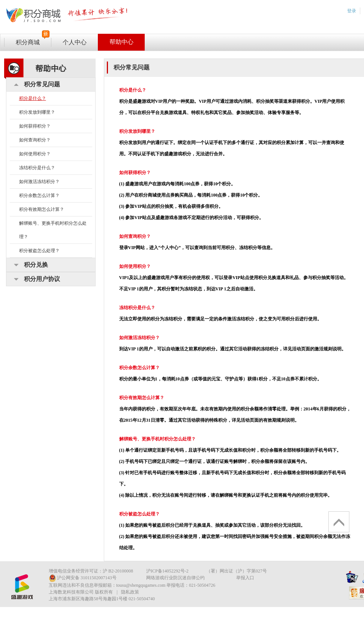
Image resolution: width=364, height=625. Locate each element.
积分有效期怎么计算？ (42, 209)
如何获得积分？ (35, 126)
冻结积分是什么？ (37, 168)
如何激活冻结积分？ (39, 182)
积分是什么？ (33, 98)
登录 (352, 11)
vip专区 (70, 16)
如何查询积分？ (35, 140)
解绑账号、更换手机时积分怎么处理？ (53, 230)
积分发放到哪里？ (37, 112)
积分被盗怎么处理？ (39, 251)
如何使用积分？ (35, 154)
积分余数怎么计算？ (39, 195)
